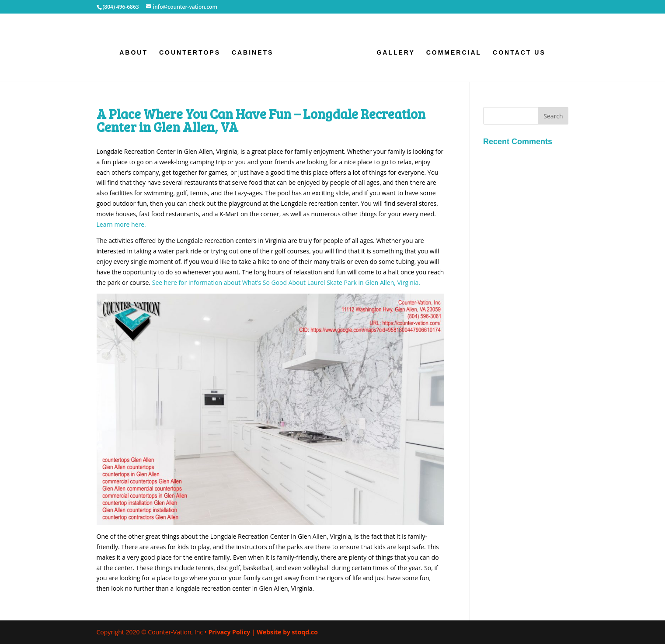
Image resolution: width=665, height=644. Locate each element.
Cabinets (253, 53)
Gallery (395, 53)
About (134, 53)
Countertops (190, 53)
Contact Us (519, 53)
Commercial (454, 53)
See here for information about (286, 282)
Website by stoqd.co (287, 632)
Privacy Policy (229, 632)
